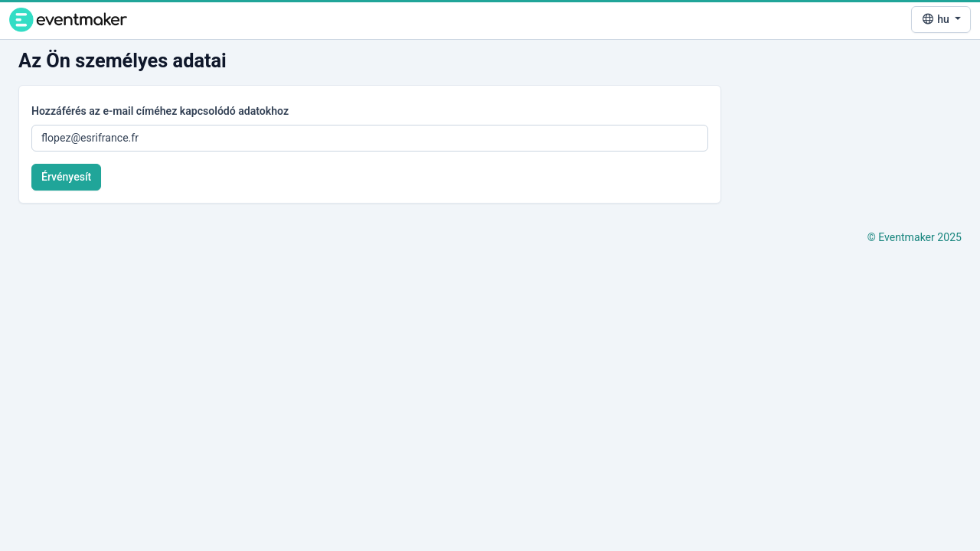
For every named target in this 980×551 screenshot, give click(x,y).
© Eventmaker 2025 (915, 237)
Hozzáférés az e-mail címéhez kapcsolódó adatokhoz (160, 111)
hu (936, 19)
